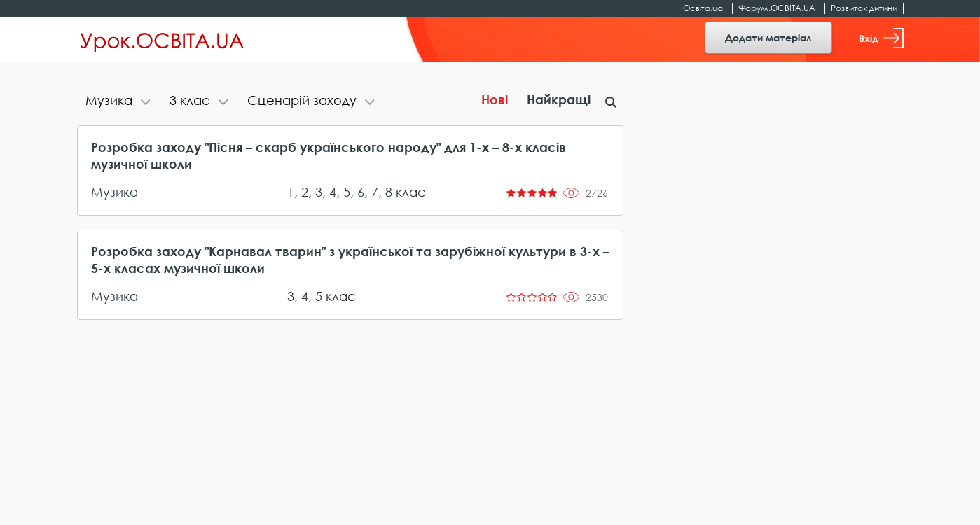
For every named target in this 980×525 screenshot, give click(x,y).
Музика (115, 192)
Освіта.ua (703, 8)
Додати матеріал (768, 37)
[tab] (119, 102)
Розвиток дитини (864, 8)
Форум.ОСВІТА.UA (777, 8)
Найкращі (559, 99)
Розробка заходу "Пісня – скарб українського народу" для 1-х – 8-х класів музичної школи (329, 155)
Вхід (881, 38)
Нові (495, 99)
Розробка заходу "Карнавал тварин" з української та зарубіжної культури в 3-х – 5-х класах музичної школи (350, 260)
